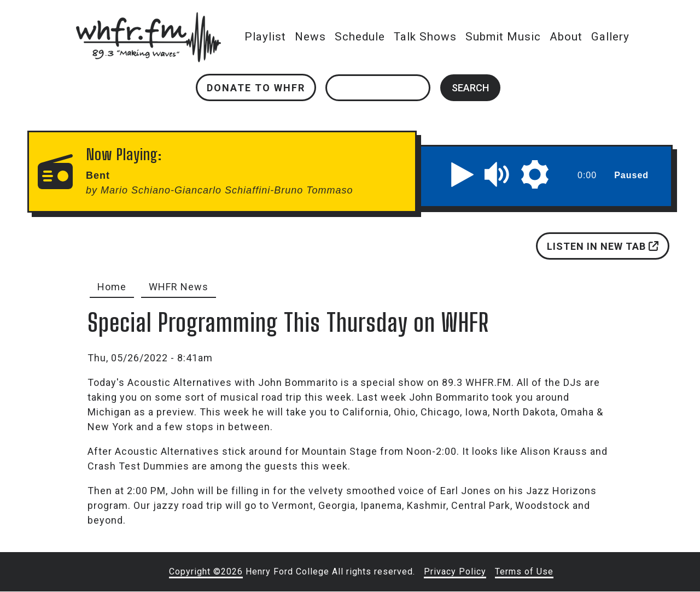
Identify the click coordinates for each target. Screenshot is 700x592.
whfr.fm (148, 19)
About (566, 37)
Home (112, 287)
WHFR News (179, 287)
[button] (463, 174)
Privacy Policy (455, 572)
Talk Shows (425, 37)
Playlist (265, 37)
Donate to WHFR (256, 88)
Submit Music (503, 37)
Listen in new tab (603, 246)
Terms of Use (524, 572)
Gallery (610, 37)
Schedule (360, 37)
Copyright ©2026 (206, 572)
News (310, 37)
